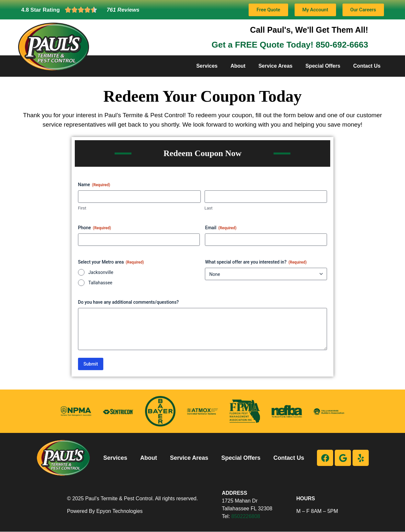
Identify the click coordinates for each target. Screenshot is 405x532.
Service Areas (275, 66)
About (238, 66)
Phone (95, 228)
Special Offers (323, 66)
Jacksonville (101, 272)
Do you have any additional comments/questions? (128, 302)
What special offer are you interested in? (256, 262)
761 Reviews (123, 10)
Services (207, 66)
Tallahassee (100, 283)
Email (221, 228)
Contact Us (367, 66)
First (82, 208)
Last (209, 208)
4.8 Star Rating (41, 10)
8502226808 (246, 516)
